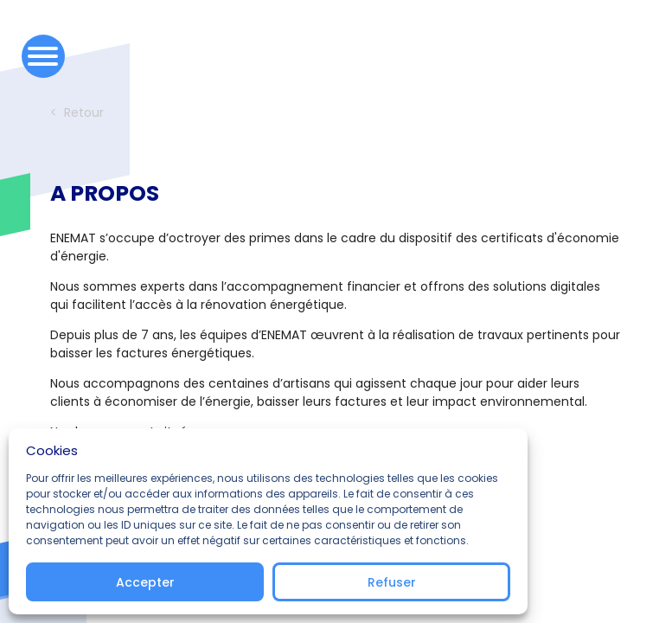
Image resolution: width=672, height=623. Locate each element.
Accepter (145, 582)
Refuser (392, 582)
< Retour (77, 112)
